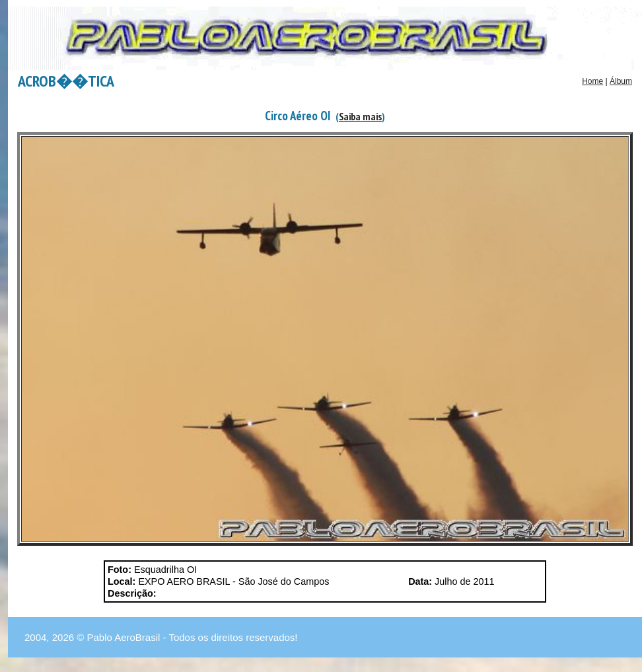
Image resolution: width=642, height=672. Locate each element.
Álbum (621, 81)
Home (592, 81)
